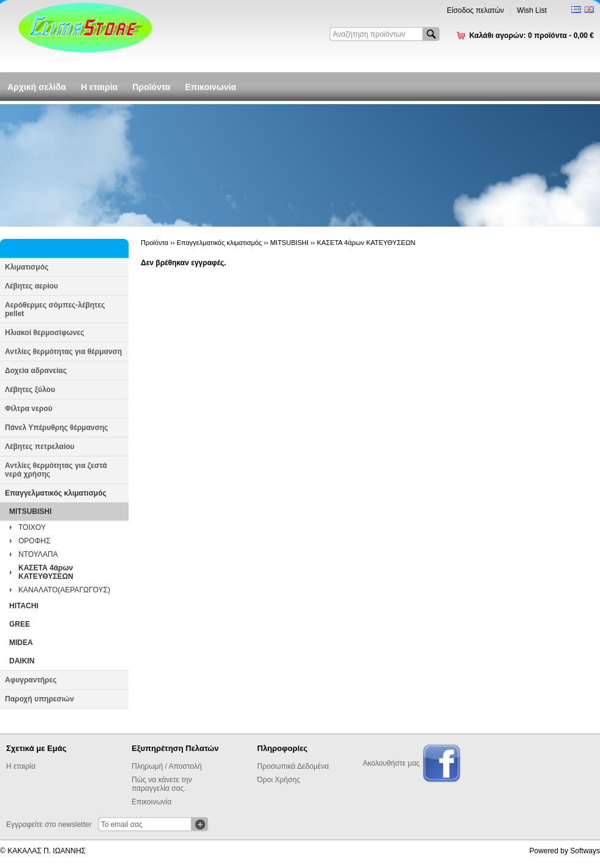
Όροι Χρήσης (279, 780)
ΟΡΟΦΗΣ (34, 541)
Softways (585, 851)
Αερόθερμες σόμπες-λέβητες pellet (55, 309)
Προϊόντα (151, 87)
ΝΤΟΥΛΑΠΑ (38, 554)
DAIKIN (22, 661)
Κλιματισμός (27, 267)
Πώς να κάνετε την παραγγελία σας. (162, 784)
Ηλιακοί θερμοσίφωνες (45, 333)
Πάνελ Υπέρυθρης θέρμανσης (57, 428)
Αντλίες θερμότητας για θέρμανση (63, 352)
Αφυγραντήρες (31, 680)
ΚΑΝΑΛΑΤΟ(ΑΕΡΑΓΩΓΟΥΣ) (64, 590)
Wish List (532, 10)
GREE (20, 624)
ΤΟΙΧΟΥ (32, 527)
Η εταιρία (99, 87)
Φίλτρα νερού (28, 409)
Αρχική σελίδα (37, 87)
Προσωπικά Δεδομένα (293, 766)
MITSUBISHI (30, 511)
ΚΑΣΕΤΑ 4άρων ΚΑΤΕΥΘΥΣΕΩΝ (46, 572)
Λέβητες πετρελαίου (40, 447)
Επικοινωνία (211, 87)
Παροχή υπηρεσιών (39, 699)
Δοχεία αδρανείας (36, 371)
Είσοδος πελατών (476, 10)
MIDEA (21, 643)
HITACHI (24, 606)
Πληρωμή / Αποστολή (167, 766)
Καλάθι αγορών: (531, 36)
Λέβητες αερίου (32, 286)
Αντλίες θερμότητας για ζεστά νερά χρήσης (56, 470)
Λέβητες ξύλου (30, 390)
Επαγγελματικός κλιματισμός (56, 493)
